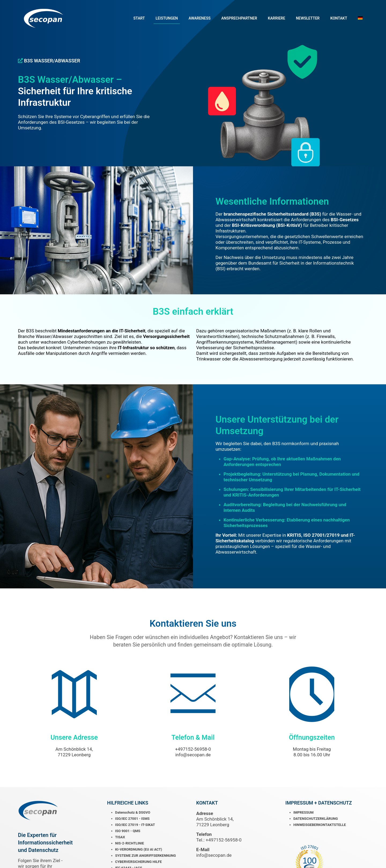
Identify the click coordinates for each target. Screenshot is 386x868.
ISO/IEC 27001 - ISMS (133, 819)
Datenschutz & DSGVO (133, 813)
